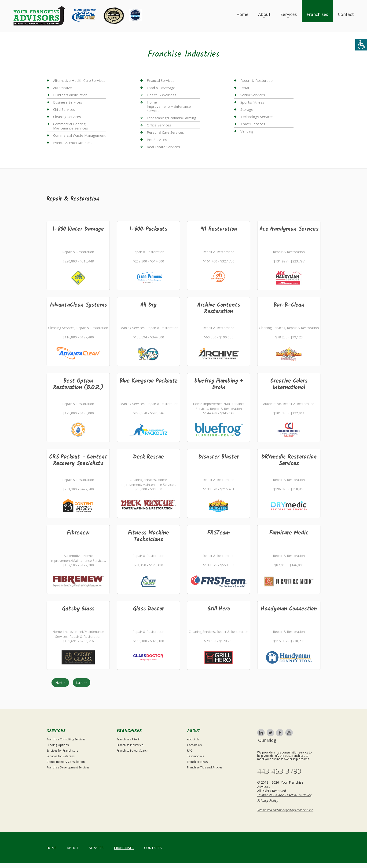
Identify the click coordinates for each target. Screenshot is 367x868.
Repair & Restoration (257, 81)
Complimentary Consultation (66, 762)
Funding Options (58, 745)
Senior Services (253, 95)
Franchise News (197, 762)
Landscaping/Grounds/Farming (171, 118)
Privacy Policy (268, 800)
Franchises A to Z (128, 739)
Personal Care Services (165, 132)
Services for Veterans (61, 756)
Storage (247, 109)
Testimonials (195, 756)
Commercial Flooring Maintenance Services (71, 126)
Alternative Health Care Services (79, 81)
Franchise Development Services (68, 767)
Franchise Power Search (132, 751)
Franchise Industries (130, 745)
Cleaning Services (67, 117)
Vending (247, 131)
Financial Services (161, 81)
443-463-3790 (279, 771)
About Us (193, 739)
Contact (346, 14)
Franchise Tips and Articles (205, 767)
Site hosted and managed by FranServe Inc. (285, 810)
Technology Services (257, 117)
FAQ (190, 751)
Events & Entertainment (73, 143)
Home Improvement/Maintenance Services (169, 106)
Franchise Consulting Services (66, 739)
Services (289, 14)
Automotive (62, 88)
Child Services (64, 109)
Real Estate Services (163, 147)
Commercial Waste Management (79, 135)
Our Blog (267, 740)
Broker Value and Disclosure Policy (284, 795)
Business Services (68, 102)
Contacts (153, 848)
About (264, 14)
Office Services (159, 125)
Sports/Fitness (252, 102)
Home (242, 14)
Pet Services (157, 140)
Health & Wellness (162, 95)
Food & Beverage (161, 88)
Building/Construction (70, 95)
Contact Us (194, 745)
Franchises (317, 14)
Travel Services (253, 124)
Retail (245, 88)
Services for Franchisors (62, 751)
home (51, 848)
